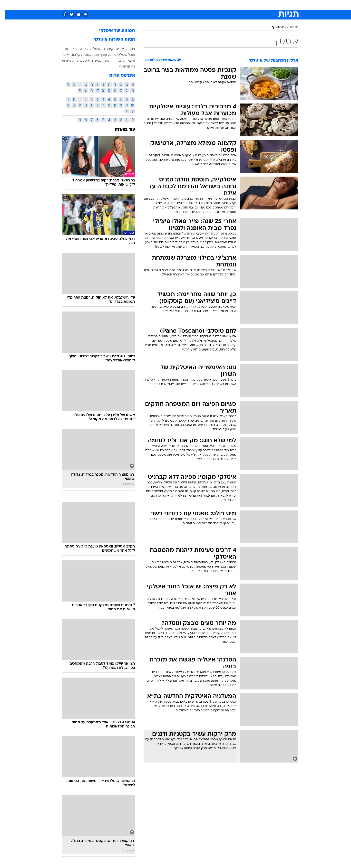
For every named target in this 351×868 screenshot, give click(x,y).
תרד (60, 49)
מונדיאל (237, 5)
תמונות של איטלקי (112, 31)
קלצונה (70, 55)
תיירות (147, 5)
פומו (91, 55)
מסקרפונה (122, 66)
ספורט (255, 5)
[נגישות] (7, 5)
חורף (99, 55)
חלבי (127, 60)
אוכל (178, 5)
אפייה (115, 49)
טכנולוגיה (128, 5)
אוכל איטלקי (121, 55)
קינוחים (103, 49)
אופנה (111, 5)
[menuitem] (268, 5)
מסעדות (63, 60)
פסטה (126, 49)
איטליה (91, 49)
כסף (191, 5)
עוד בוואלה (120, 130)
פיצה (69, 49)
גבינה (79, 49)
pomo (107, 55)
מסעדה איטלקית (85, 60)
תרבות (220, 5)
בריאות (163, 5)
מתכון (116, 60)
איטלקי (273, 27)
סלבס (205, 5)
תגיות (289, 27)
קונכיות (82, 55)
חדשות (271, 5)
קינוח (104, 60)
